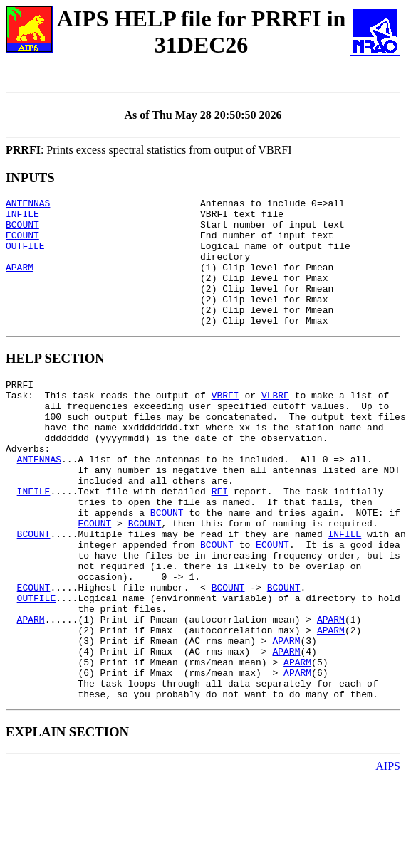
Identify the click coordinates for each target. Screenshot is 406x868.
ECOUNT (22, 243)
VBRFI (225, 425)
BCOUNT (22, 231)
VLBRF (275, 425)
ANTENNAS (28, 205)
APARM (20, 282)
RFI (220, 540)
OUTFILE (25, 256)
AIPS (388, 856)
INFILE (22, 218)
